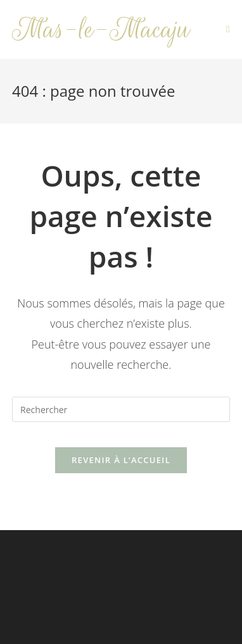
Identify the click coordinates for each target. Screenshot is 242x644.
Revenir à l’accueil (121, 460)
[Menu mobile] (228, 29)
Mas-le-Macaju (101, 29)
